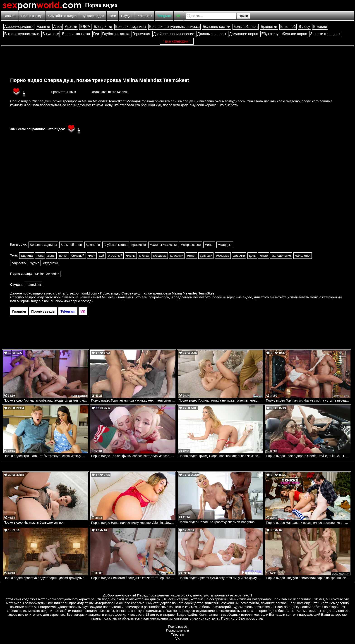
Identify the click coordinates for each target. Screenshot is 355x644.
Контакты (145, 16)
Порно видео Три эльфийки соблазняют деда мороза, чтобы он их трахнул (133, 456)
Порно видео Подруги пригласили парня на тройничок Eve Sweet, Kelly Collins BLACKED (308, 578)
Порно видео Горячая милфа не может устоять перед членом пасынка (221, 400)
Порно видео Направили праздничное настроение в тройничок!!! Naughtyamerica (308, 523)
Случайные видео (62, 16)
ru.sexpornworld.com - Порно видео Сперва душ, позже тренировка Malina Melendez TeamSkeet (141, 293)
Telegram (164, 16)
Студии (127, 16)
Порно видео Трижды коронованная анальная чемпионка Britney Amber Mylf (221, 456)
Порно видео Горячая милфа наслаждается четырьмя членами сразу (133, 400)
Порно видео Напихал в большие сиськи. (34, 522)
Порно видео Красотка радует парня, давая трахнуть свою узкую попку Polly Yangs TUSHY (46, 578)
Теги (113, 16)
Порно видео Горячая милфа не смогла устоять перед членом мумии (308, 400)
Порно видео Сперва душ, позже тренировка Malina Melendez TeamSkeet (100, 80)
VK (178, 16)
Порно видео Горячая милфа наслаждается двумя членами (46, 400)
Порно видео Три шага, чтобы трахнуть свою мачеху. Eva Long (46, 456)
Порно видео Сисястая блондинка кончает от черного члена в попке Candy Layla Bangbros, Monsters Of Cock (133, 578)
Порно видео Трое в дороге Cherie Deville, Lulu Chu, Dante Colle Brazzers (308, 456)
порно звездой (82, 301)
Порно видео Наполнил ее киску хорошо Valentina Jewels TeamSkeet (133, 523)
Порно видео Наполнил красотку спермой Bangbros (216, 522)
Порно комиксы (177, 630)
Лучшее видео (93, 16)
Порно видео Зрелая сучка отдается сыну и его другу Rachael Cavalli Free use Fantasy (221, 578)
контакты (212, 618)
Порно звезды (32, 16)
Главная (10, 16)
